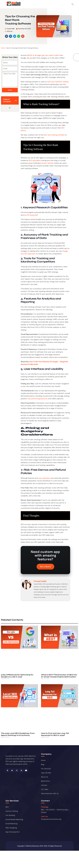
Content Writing (12, 811)
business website (47, 163)
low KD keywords (31, 215)
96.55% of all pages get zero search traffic (43, 55)
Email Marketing (11, 824)
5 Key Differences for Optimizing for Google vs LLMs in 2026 (17, 676)
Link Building (10, 815)
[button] (7, 36)
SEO (7, 807)
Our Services (46, 769)
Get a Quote (45, 567)
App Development (13, 832)
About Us (45, 777)
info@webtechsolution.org (51, 819)
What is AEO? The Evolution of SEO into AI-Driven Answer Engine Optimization (59, 676)
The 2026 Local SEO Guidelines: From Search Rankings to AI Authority (18, 734)
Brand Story (46, 781)
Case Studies (46, 773)
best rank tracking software (54, 135)
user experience (45, 478)
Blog (43, 764)
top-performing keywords (38, 399)
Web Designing (11, 828)
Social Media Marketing (14, 819)
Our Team (45, 789)
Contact (44, 785)
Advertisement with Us (50, 793)
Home (3, 48)
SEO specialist (35, 160)
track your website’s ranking (58, 82)
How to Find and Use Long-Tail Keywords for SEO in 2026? (55, 734)
